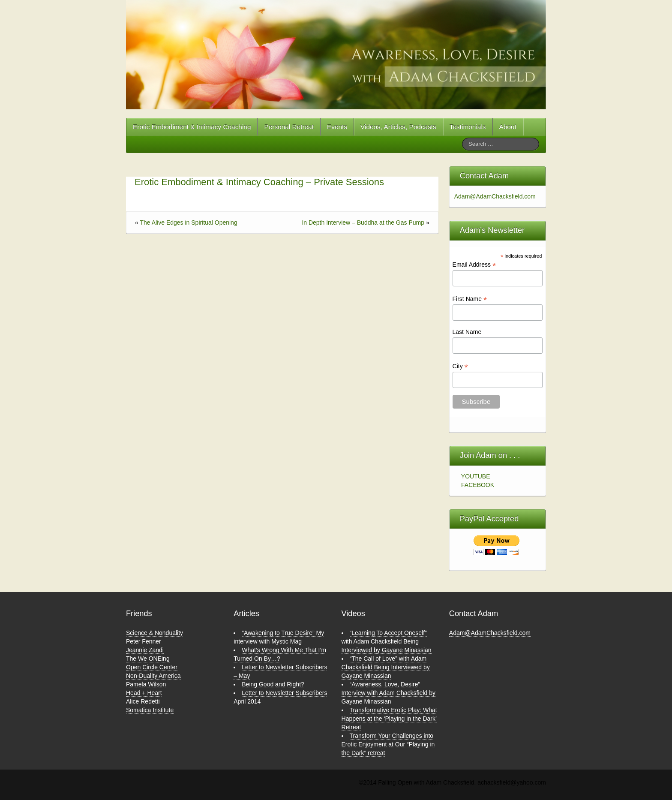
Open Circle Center (152, 667)
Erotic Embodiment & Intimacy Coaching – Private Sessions (259, 182)
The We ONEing (148, 659)
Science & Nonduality (154, 633)
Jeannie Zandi (145, 650)
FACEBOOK (478, 485)
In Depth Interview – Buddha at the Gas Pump (363, 223)
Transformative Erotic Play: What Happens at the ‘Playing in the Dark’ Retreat (389, 719)
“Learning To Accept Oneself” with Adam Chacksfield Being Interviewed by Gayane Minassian (387, 641)
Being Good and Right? (273, 684)
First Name (470, 299)
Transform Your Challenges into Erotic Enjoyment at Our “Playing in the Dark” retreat (388, 744)
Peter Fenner (144, 641)
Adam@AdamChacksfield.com (493, 196)
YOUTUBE (476, 476)
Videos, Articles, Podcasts (398, 127)
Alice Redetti (143, 701)
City (460, 366)
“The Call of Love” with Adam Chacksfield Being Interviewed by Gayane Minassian (386, 667)
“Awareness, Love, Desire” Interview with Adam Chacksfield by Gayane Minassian (388, 693)
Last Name (467, 332)
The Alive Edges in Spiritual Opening (188, 223)
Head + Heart (144, 693)
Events (337, 127)
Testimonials (468, 127)
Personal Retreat (289, 127)
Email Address (474, 265)
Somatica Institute (150, 710)
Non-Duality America (153, 676)
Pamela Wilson (146, 684)
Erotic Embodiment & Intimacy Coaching (192, 127)
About (508, 127)
